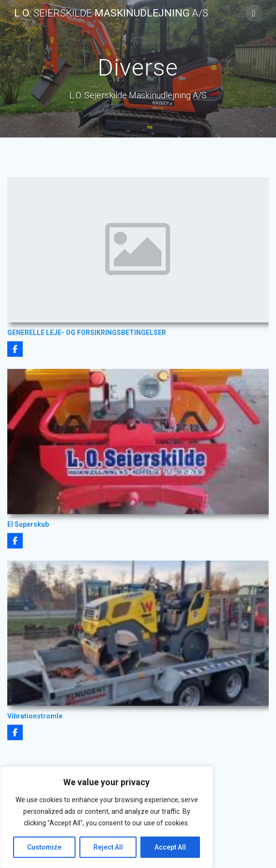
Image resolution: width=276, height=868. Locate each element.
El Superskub (28, 524)
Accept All (170, 847)
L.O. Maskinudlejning (111, 13)
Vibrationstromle (35, 716)
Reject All (108, 847)
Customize (44, 847)
